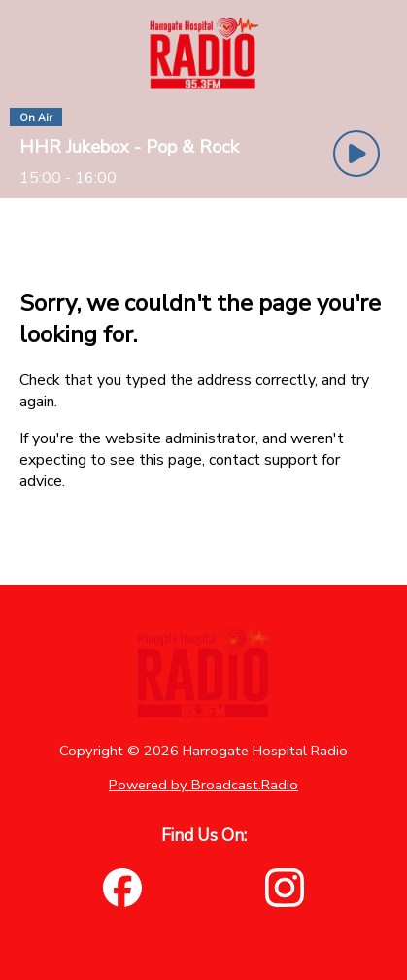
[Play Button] (356, 154)
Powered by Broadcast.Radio (203, 785)
